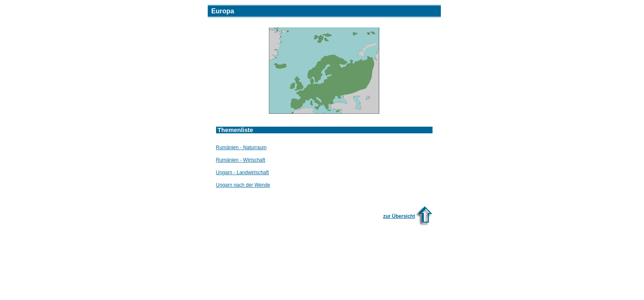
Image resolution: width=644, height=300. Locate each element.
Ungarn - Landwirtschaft (242, 172)
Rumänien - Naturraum (241, 147)
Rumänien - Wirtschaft (241, 160)
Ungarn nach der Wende (243, 185)
